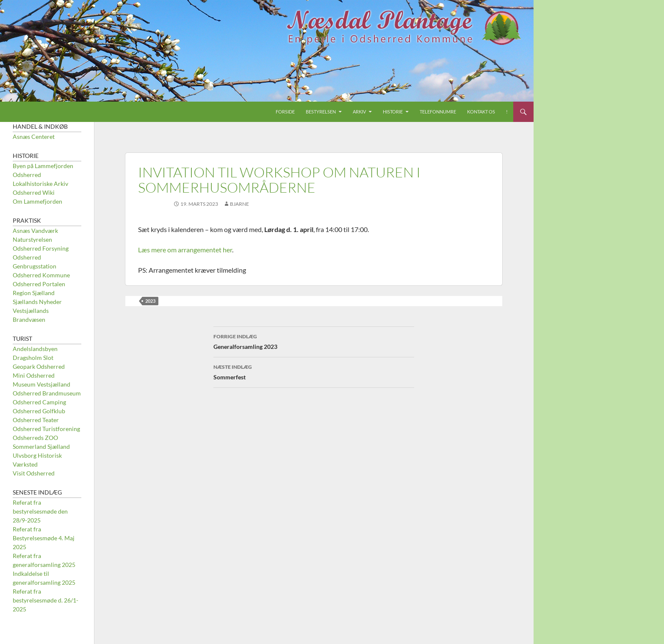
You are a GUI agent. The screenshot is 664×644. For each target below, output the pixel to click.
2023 (150, 301)
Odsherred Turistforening (46, 429)
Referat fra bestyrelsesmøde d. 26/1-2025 (46, 600)
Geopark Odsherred (39, 366)
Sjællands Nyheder (37, 302)
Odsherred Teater (36, 420)
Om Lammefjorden (37, 201)
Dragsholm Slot (33, 358)
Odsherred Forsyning (41, 248)
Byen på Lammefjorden (43, 166)
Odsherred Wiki (34, 192)
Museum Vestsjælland (41, 384)
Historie (393, 112)
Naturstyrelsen (32, 239)
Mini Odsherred (34, 375)
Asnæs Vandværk (35, 231)
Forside (285, 112)
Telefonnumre (438, 112)
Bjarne (239, 204)
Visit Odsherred (34, 473)
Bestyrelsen (321, 112)
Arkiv (359, 112)
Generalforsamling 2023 (314, 341)
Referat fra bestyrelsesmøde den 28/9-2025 (40, 511)
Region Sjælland (34, 293)
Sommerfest (314, 371)
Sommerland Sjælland (41, 446)
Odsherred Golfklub (39, 411)
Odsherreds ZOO (35, 438)
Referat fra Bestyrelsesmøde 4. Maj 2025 (44, 538)
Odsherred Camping (39, 402)
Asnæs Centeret (34, 137)
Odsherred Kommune (41, 275)
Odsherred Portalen (39, 284)
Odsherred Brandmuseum (47, 393)
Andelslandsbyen (35, 349)
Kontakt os (481, 112)
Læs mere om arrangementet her (185, 250)
